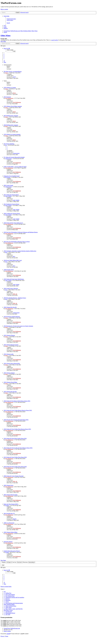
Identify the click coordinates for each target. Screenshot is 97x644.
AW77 (14, 77)
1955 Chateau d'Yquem (9, 335)
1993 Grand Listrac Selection (11, 288)
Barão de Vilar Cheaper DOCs (11, 504)
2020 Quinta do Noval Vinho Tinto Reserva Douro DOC (17, 429)
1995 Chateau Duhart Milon (10, 532)
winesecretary (16, 153)
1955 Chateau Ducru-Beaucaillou (12, 363)
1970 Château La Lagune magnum (12, 134)
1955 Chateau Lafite (9, 354)
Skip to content (4, 9)
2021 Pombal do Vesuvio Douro (11, 204)
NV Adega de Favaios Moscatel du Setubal (14, 157)
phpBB (8, 634)
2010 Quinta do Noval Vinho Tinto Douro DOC (15, 467)
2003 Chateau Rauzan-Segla (10, 495)
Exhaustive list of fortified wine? (12, 176)
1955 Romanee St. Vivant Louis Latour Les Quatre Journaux (18, 326)
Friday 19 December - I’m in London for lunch (15, 167)
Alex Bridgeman (9, 98)
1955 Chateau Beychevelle (10, 392)
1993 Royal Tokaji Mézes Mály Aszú (13, 260)
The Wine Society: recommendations (13, 71)
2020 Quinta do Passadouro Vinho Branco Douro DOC (17, 401)
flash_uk (15, 294)
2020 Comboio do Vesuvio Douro (12, 213)
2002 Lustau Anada (8, 185)
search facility (55, 40)
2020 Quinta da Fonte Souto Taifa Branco (14, 279)
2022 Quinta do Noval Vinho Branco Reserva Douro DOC (18, 410)
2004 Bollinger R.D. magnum (11, 125)
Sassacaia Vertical (8, 542)
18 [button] (4, 61)
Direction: (29, 562)
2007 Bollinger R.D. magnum (11, 116)
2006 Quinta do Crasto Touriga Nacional (13, 476)
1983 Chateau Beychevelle (10, 307)
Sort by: (18, 562)
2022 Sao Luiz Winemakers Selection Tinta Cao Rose (17, 242)
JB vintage (8, 177)
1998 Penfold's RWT (9, 270)
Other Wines (6, 35)
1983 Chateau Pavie (8, 485)
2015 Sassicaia (7, 97)
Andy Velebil (8, 196)
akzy (6, 252)
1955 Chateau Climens (9, 373)
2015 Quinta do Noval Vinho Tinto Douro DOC (15, 457)
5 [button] (4, 58)
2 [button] (4, 54)
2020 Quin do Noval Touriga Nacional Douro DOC (16, 420)
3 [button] (4, 55)
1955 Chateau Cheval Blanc (10, 382)
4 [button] (4, 57)
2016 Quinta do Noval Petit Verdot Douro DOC (15, 438)
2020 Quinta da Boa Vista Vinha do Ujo (13, 223)
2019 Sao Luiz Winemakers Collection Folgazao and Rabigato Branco (21, 232)
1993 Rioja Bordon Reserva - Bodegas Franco (15, 298)
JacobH (7, 505)
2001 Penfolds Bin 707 (9, 513)
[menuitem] (11, 19)
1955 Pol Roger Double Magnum (12, 317)
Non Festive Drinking (9, 144)
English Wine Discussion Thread (12, 551)
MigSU (15, 519)
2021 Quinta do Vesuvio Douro (11, 195)
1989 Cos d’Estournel (9, 523)
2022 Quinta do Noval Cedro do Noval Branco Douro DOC (18, 448)
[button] (7, 48)
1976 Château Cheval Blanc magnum (13, 106)
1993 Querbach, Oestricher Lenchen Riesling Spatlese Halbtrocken (20, 251)
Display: (7, 562)
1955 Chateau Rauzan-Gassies (11, 345)
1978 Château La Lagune (10, 88)
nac (6, 145)
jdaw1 (7, 73)
